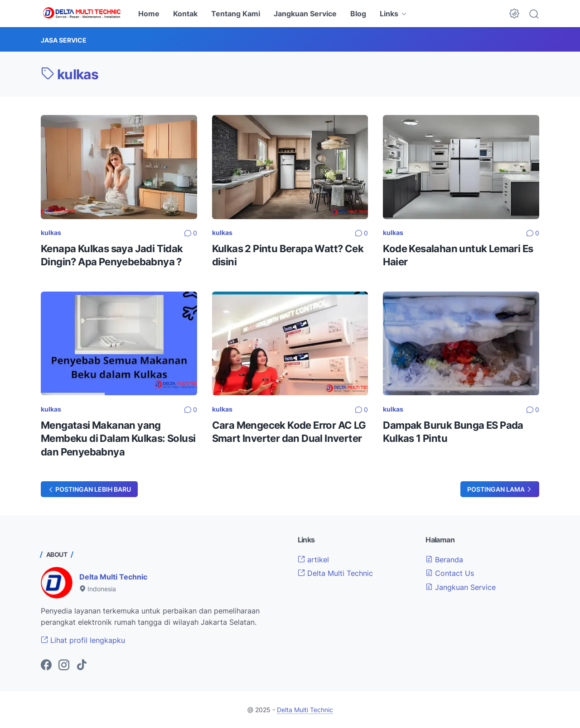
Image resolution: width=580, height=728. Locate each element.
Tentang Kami (236, 14)
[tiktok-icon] (82, 666)
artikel (313, 560)
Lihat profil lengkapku (83, 640)
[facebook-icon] (46, 666)
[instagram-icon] (64, 666)
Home (149, 14)
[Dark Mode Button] (514, 14)
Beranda (444, 560)
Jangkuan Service (305, 14)
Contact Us (450, 573)
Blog (358, 14)
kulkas (51, 232)
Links (389, 14)
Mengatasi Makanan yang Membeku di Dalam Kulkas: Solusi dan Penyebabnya (118, 438)
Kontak (185, 14)
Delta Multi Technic (113, 577)
